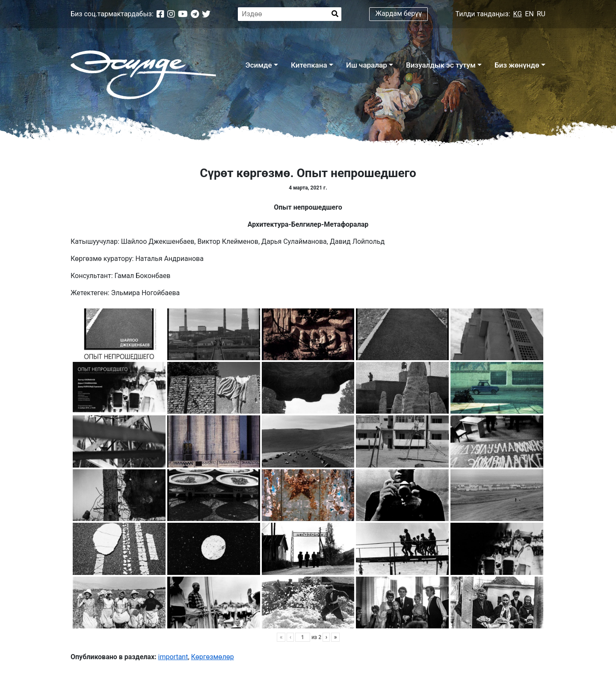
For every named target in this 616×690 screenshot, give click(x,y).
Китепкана (309, 65)
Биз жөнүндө (517, 65)
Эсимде (258, 65)
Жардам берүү (399, 13)
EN (529, 14)
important (173, 657)
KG (518, 14)
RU (541, 14)
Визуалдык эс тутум (441, 65)
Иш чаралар (367, 65)
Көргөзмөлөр (213, 657)
